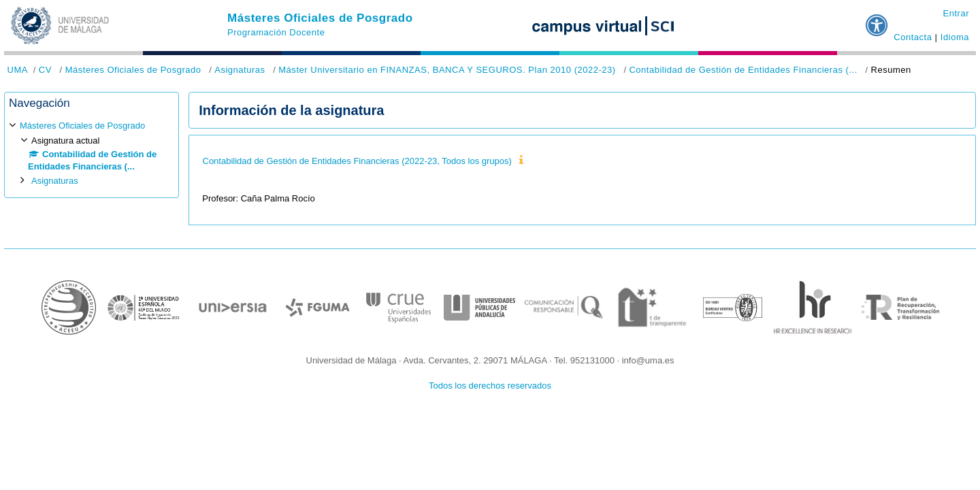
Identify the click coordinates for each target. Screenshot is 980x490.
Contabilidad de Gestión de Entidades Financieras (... (743, 70)
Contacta (913, 37)
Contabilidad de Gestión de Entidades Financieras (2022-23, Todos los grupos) (357, 161)
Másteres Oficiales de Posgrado (320, 18)
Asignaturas (240, 70)
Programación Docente (276, 32)
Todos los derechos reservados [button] (490, 386)
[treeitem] (92, 153)
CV (45, 70)
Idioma (955, 37)
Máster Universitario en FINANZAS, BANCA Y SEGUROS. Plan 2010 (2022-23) (447, 70)
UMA (18, 70)
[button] (877, 20)
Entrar (956, 13)
